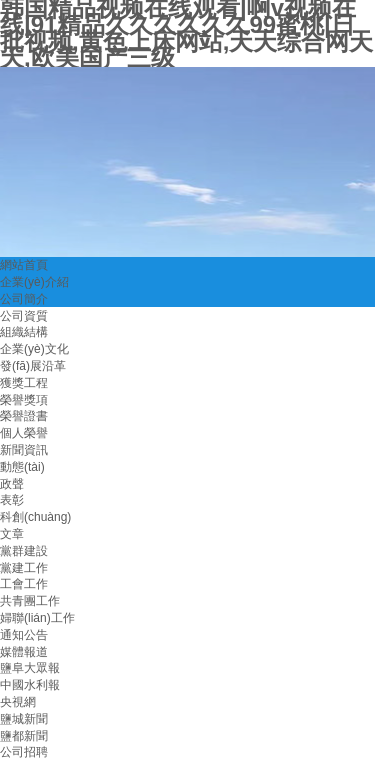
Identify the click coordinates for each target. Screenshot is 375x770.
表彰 (12, 500)
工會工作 (24, 584)
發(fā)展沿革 (33, 366)
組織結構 (24, 332)
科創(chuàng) (35, 517)
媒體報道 (24, 652)
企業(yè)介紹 (34, 282)
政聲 (12, 484)
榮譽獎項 (24, 400)
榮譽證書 (24, 416)
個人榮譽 (24, 433)
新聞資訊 (24, 450)
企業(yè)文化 (34, 349)
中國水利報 (30, 685)
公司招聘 (24, 752)
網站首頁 (24, 265)
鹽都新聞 (24, 736)
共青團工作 (30, 601)
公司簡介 (24, 299)
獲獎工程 (24, 383)
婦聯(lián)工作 (37, 618)
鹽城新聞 (24, 719)
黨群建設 (24, 551)
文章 (12, 534)
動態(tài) (22, 467)
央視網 (18, 702)
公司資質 (24, 316)
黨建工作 (24, 568)
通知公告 (24, 635)
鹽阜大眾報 (30, 668)
